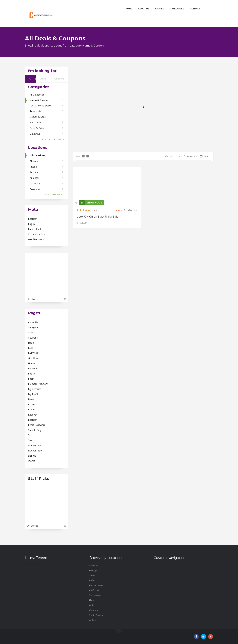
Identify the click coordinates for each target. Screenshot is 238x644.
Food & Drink (47, 128)
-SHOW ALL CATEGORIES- (53, 139)
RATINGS (192, 156)
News (31, 399)
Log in (31, 224)
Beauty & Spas (47, 117)
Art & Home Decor (47, 106)
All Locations (37, 155)
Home (129, 9)
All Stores (47, 299)
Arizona (47, 172)
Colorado (47, 189)
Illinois (92, 600)
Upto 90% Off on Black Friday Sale (97, 217)
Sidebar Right (35, 451)
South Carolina (97, 615)
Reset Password (37, 425)
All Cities (93, 620)
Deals (43, 79)
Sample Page (35, 430)
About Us (144, 9)
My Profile (34, 394)
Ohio (92, 605)
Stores (160, 9)
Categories (177, 9)
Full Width (33, 353)
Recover (32, 415)
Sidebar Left (35, 445)
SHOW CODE (91, 203)
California (47, 184)
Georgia (93, 570)
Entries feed (34, 229)
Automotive (47, 111)
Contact (195, 9)
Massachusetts (97, 585)
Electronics (47, 122)
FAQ (30, 348)
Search (32, 435)
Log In (31, 374)
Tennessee (95, 595)
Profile (32, 409)
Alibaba (83, 223)
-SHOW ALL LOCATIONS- (54, 195)
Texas (92, 575)
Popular (32, 404)
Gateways (47, 134)
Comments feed (37, 234)
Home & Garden (47, 100)
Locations (33, 368)
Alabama (47, 161)
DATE (207, 156)
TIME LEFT (174, 156)
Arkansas (47, 178)
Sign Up (32, 456)
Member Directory (38, 384)
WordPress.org (36, 239)
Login (31, 379)
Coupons (59, 79)
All (30, 79)
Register (32, 219)
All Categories (37, 95)
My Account (34, 389)
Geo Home (34, 358)
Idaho (92, 580)
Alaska (47, 167)
